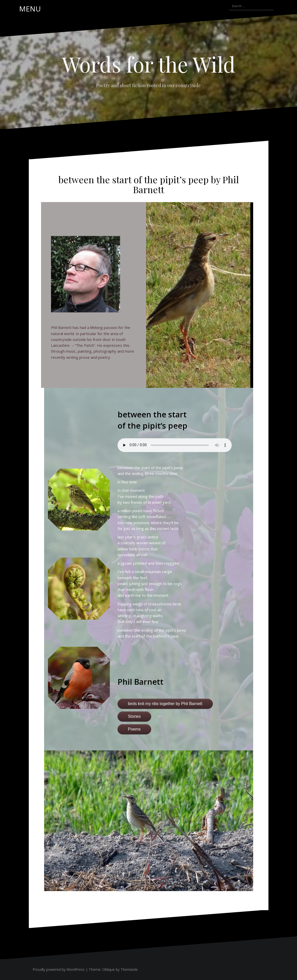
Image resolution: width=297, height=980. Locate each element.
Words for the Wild (148, 64)
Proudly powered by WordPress (59, 969)
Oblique (108, 969)
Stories (134, 716)
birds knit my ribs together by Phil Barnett (165, 704)
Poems (134, 729)
